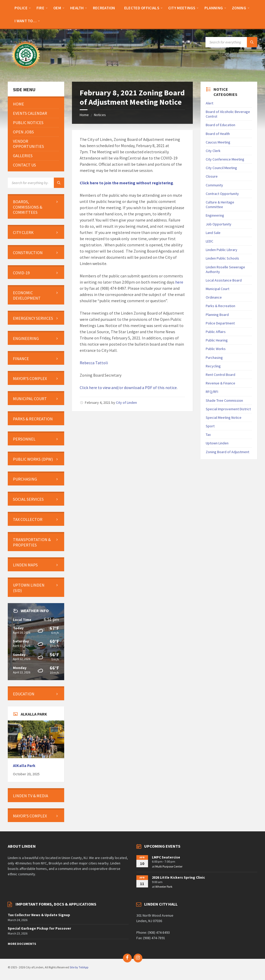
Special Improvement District (228, 409)
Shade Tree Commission (224, 400)
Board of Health (218, 134)
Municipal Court (218, 289)
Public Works (216, 349)
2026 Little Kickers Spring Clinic (178, 877)
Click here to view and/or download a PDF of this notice (128, 388)
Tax (208, 435)
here (179, 282)
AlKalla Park (24, 766)
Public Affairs (216, 332)
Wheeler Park (164, 887)
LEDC (209, 241)
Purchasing (214, 358)
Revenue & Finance (220, 383)
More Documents (22, 944)
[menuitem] (21, 8)
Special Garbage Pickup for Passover (39, 928)
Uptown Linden (217, 443)
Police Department (220, 323)
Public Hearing (217, 340)
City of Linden (126, 402)
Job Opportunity (219, 224)
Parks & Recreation (220, 306)
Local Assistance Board (224, 280)
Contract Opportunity (222, 194)
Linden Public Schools (222, 258)
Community (214, 185)
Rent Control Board (220, 375)
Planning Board (217, 315)
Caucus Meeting (218, 142)
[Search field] (231, 42)
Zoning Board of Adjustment (227, 452)
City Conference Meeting (225, 159)
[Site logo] (26, 72)
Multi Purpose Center (169, 866)
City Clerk (213, 151)
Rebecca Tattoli (94, 363)
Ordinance (214, 297)
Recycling (213, 366)
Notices (100, 115)
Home (84, 115)
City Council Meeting (221, 168)
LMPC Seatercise (166, 857)
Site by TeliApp (79, 967)
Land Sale (213, 233)
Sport (210, 426)
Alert (209, 103)
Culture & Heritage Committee (220, 204)
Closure (212, 176)
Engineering (215, 215)
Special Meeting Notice (224, 417)
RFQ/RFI (212, 392)
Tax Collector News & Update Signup (39, 915)
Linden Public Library (222, 250)
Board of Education (220, 125)
